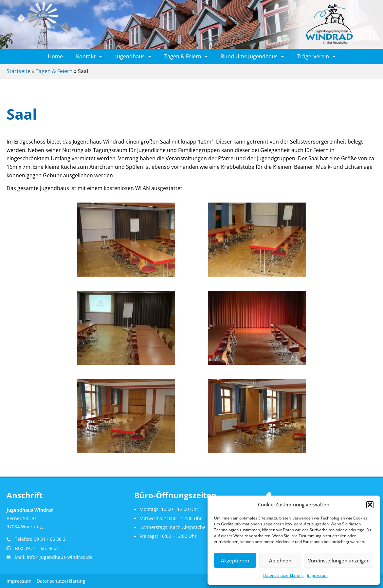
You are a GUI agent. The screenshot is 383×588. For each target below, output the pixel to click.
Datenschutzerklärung (283, 575)
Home (55, 56)
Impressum (317, 575)
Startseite (18, 71)
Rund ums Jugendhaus (253, 56)
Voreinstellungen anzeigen (339, 560)
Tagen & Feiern (186, 56)
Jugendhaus (133, 56)
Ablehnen (280, 560)
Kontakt (89, 56)
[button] (370, 505)
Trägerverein (316, 56)
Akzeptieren (235, 560)
